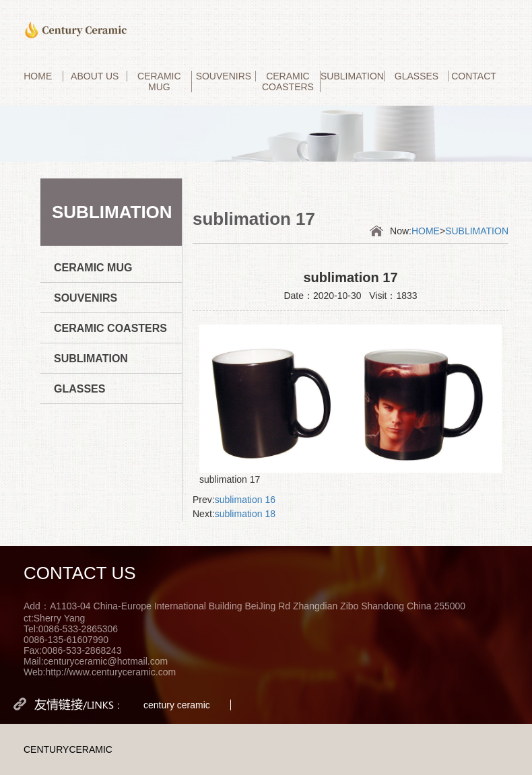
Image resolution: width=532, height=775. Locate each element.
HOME (38, 76)
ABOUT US (95, 76)
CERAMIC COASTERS (288, 81)
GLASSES (417, 76)
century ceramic (177, 705)
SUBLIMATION (352, 76)
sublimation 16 (245, 500)
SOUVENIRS (224, 76)
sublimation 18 (245, 514)
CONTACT (474, 76)
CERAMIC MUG (159, 81)
